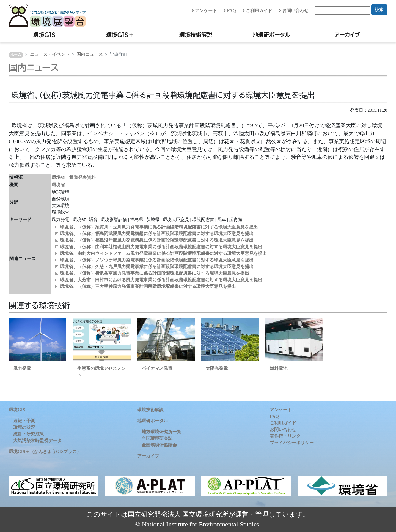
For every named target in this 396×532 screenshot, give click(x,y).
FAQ (230, 11)
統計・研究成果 (29, 434)
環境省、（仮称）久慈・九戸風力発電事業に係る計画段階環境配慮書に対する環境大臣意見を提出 (157, 267)
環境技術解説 (196, 35)
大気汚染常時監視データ (37, 440)
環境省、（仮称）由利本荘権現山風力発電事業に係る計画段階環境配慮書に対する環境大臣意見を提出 (161, 247)
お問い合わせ (294, 11)
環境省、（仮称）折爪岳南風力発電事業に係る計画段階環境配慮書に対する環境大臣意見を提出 (155, 273)
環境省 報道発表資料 (74, 177)
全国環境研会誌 (157, 438)
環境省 (58, 185)
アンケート (204, 11)
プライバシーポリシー (292, 443)
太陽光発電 (217, 368)
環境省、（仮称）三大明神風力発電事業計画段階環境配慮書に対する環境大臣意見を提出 (148, 286)
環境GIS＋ (120, 35)
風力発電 (22, 368)
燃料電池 (279, 368)
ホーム (16, 55)
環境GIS (44, 35)
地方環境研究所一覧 (161, 432)
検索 (379, 9)
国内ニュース (90, 54)
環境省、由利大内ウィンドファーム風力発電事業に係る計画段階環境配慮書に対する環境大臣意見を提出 (163, 253)
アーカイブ (347, 35)
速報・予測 (24, 421)
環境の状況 (24, 427)
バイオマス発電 (157, 368)
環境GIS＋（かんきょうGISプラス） (45, 451)
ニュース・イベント (50, 54)
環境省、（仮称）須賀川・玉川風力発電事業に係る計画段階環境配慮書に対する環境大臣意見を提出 (159, 227)
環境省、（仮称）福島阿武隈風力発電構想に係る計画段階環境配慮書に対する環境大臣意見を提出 (157, 234)
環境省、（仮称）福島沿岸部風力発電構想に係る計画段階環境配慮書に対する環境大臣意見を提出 (157, 240)
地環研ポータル (272, 35)
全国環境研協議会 (159, 445)
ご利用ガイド (257, 11)
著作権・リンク (285, 436)
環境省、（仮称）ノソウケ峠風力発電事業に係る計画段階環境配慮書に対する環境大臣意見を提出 (157, 260)
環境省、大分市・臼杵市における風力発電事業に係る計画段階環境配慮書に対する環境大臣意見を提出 (161, 280)
